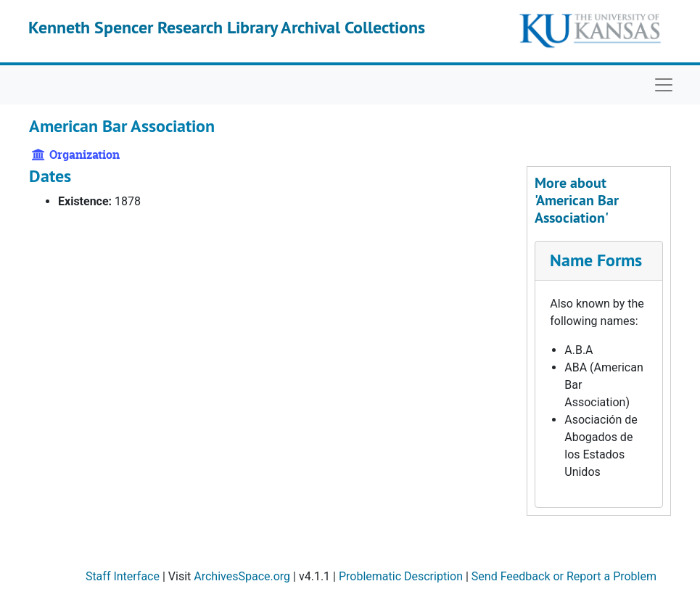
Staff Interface (123, 576)
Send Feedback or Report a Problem (564, 576)
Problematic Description (401, 576)
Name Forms (596, 260)
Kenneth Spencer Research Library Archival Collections (227, 27)
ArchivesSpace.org (242, 576)
